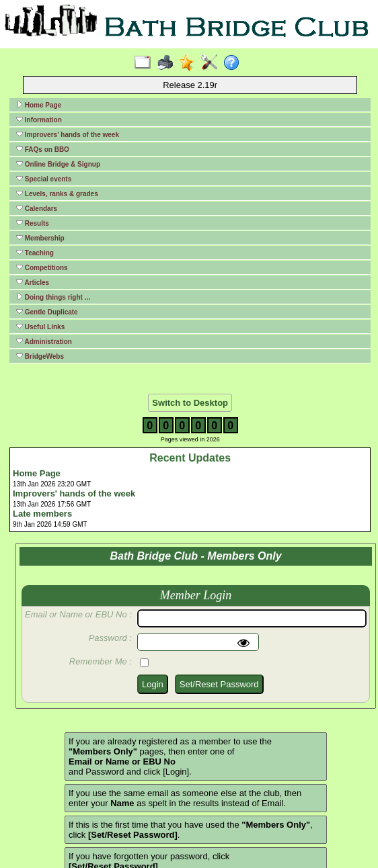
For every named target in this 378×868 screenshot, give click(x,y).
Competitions (42, 267)
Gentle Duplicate (47, 312)
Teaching (35, 253)
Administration (44, 341)
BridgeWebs (40, 356)
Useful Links (40, 327)
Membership (40, 238)
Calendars (37, 208)
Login (153, 684)
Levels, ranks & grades (57, 193)
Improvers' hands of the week (68, 134)
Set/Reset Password (219, 684)
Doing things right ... (53, 297)
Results (33, 223)
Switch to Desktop (190, 403)
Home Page (39, 105)
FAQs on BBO (43, 149)
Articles (33, 282)
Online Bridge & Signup (58, 164)
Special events (44, 179)
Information (39, 120)
